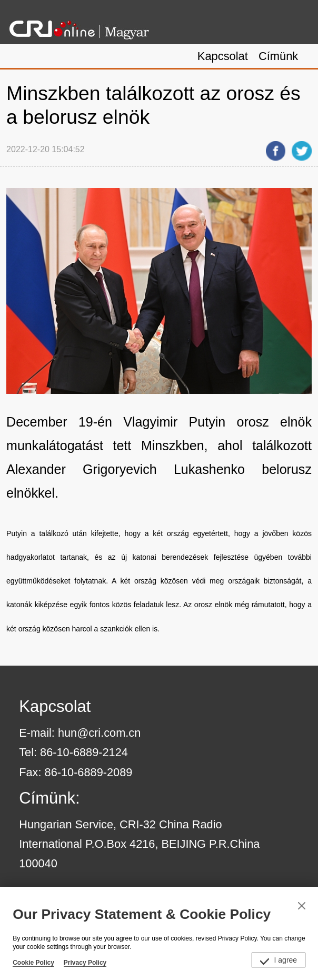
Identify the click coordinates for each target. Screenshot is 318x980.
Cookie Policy (33, 963)
